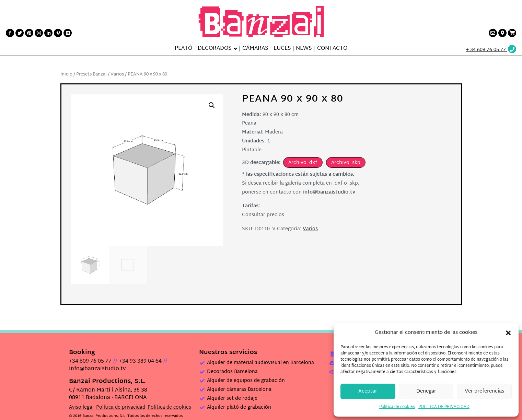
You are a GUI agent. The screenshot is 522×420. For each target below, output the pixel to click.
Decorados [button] (214, 49)
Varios (117, 74)
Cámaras (255, 49)
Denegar (426, 391)
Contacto (332, 49)
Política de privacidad (121, 394)
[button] (508, 333)
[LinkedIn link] (48, 33)
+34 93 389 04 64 (140, 348)
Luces (282, 49)
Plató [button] (183, 49)
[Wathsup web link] (491, 50)
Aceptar (368, 391)
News (304, 49)
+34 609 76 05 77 (90, 348)
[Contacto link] (493, 33)
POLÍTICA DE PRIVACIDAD (444, 407)
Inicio (66, 74)
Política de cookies (397, 407)
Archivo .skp (346, 163)
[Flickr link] (68, 33)
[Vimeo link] (58, 33)
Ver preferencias (484, 391)
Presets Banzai (91, 74)
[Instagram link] (39, 33)
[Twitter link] (20, 33)
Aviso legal (81, 394)
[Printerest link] (29, 33)
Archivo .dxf (303, 163)
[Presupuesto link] (512, 33)
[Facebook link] (10, 33)
